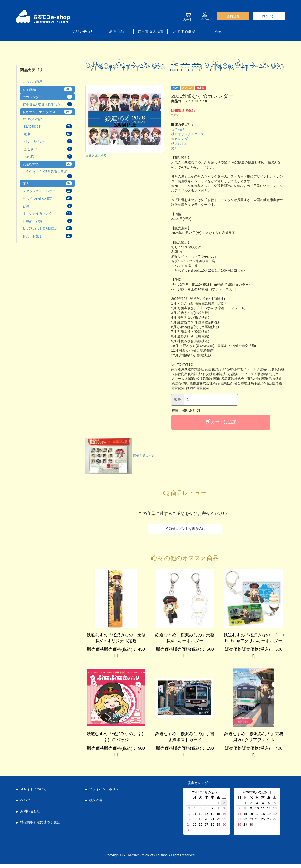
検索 (218, 32)
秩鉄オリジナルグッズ (188, 134)
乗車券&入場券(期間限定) (47, 104)
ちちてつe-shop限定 (47, 198)
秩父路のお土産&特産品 (47, 228)
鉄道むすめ (179, 143)
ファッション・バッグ (47, 191)
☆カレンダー (181, 139)
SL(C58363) (48, 126)
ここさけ (48, 149)
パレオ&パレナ (48, 141)
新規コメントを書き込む (185, 529)
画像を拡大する (96, 156)
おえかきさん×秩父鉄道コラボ (47, 174)
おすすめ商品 (184, 31)
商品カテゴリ (83, 32)
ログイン (269, 16)
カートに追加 (221, 422)
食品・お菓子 (47, 236)
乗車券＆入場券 (150, 31)
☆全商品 (178, 129)
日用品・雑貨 (47, 221)
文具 (174, 148)
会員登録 (233, 16)
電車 (48, 134)
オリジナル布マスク (47, 213)
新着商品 (117, 31)
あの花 (48, 156)
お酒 (47, 206)
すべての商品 (32, 82)
